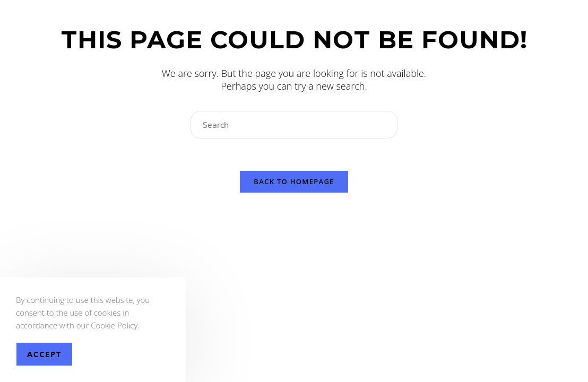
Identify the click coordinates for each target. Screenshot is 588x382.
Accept (44, 354)
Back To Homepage (294, 181)
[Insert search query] (294, 125)
